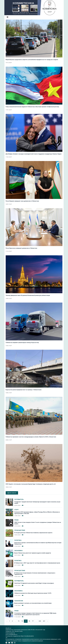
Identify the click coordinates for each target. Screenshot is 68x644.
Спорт (17, 510)
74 (22, 621)
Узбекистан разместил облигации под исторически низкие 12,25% (33, 593)
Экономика (18, 551)
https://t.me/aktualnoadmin (27, 636)
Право (16, 520)
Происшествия (20, 530)
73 (19, 621)
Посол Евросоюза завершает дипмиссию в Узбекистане (21, 248)
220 (40, 621)
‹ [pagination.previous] (7, 621)
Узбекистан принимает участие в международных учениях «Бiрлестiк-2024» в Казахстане (31, 437)
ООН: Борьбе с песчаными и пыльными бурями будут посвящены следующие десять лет (31, 484)
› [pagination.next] (48, 621)
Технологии (19, 601)
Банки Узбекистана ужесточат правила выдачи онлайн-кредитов (33, 553)
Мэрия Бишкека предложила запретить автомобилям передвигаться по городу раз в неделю (32, 60)
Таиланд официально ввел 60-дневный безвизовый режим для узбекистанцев (28, 295)
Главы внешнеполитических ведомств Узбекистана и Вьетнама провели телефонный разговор (32, 107)
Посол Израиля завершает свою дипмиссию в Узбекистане (22, 201)
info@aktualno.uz (13, 634)
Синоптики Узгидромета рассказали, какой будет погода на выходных (34, 583)
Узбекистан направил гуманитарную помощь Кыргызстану (22, 343)
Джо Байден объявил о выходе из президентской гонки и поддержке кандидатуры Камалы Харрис (34, 154)
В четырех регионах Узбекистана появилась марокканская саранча (33, 533)
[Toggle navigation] (8, 17)
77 (33, 621)
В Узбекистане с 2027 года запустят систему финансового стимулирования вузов (37, 563)
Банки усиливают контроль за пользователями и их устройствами (33, 603)
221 (44, 621)
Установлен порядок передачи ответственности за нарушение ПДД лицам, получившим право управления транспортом (35, 614)
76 (29, 621)
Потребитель (19, 499)
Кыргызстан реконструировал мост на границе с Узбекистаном (24, 390)
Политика (18, 540)
